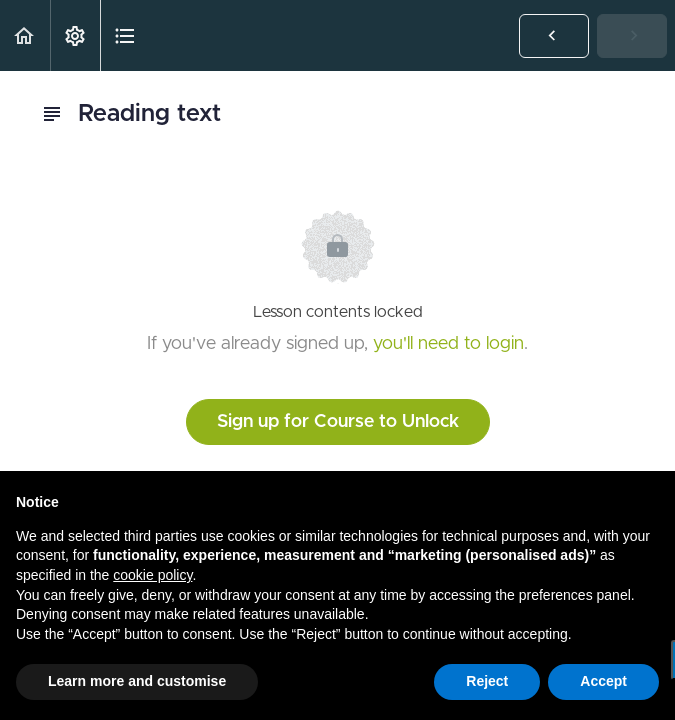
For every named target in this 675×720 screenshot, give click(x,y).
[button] (25, 35)
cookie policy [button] (152, 575)
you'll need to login (448, 344)
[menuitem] (75, 35)
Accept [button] (603, 681)
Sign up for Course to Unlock (338, 422)
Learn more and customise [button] (137, 681)
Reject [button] (487, 681)
